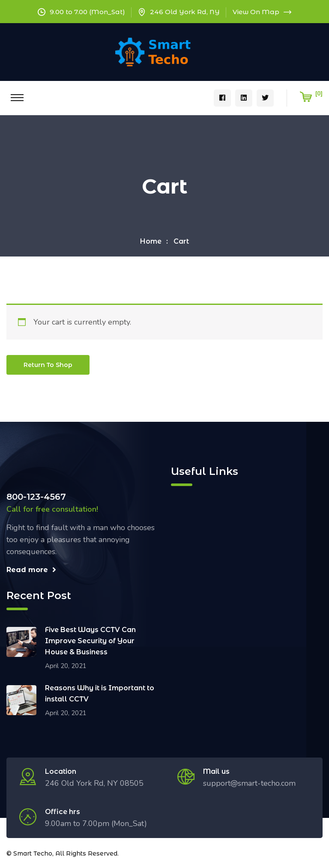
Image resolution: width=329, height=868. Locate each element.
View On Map (262, 12)
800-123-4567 (36, 497)
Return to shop (48, 365)
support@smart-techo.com (249, 783)
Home (151, 241)
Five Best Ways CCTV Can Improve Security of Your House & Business (90, 641)
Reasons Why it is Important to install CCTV (100, 694)
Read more (31, 570)
